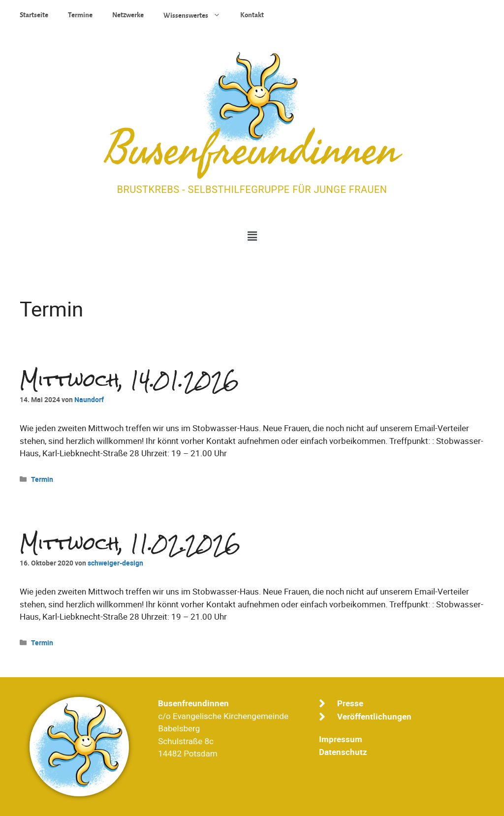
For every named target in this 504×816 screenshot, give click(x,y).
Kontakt (252, 15)
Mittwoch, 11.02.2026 (130, 544)
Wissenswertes (197, 15)
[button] (252, 236)
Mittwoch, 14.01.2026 (129, 380)
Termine (80, 15)
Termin (42, 479)
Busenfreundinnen (252, 150)
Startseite (34, 15)
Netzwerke (128, 15)
